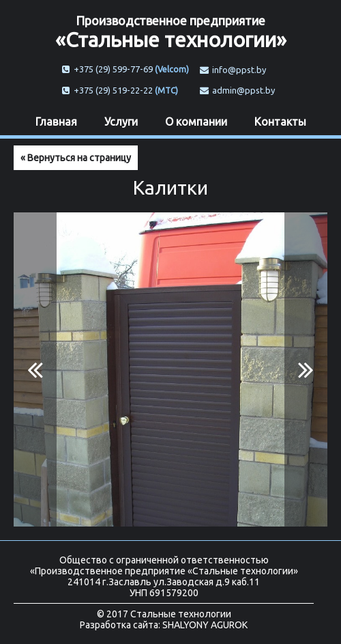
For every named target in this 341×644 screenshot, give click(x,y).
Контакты (280, 122)
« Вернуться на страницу (76, 158)
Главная (56, 122)
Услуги (121, 122)
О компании (196, 122)
